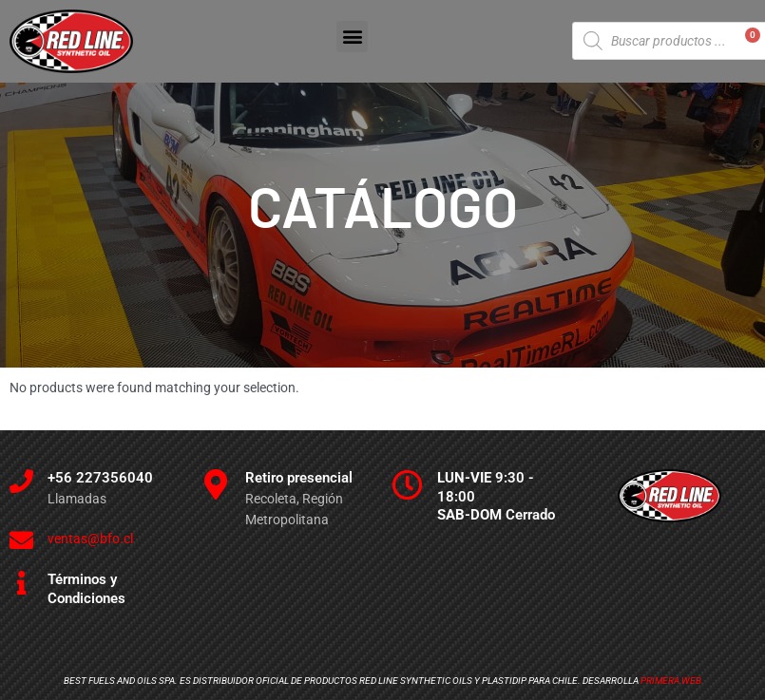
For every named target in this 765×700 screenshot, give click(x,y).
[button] (352, 37)
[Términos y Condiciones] (21, 583)
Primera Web (671, 681)
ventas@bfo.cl (90, 539)
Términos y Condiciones (86, 589)
